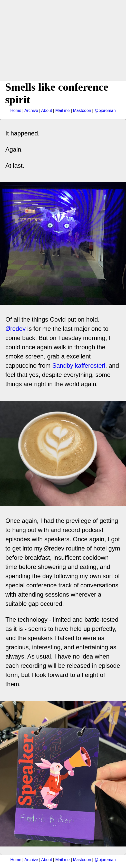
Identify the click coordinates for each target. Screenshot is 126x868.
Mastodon (82, 110)
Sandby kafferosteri (79, 366)
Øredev (16, 329)
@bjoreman (105, 110)
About (47, 110)
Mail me (62, 110)
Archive (31, 110)
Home (16, 110)
